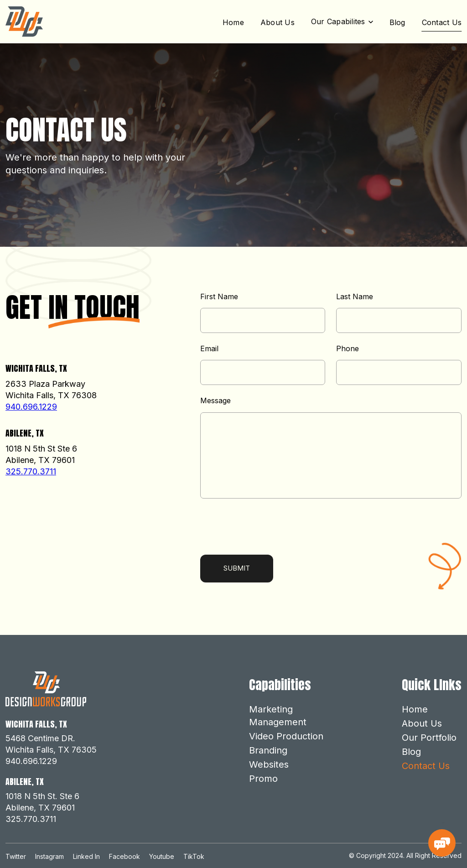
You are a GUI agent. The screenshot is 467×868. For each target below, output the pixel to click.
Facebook (125, 856)
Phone (348, 349)
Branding (268, 750)
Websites (269, 764)
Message (215, 401)
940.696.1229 (31, 407)
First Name (219, 297)
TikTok (194, 856)
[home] (24, 22)
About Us (278, 22)
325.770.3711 (31, 471)
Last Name (355, 297)
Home (233, 22)
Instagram (49, 856)
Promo (263, 779)
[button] (342, 21)
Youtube (162, 856)
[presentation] (270, 528)
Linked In (86, 856)
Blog (397, 22)
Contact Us (442, 22)
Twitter (16, 856)
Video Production (286, 736)
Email (209, 349)
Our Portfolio (429, 738)
